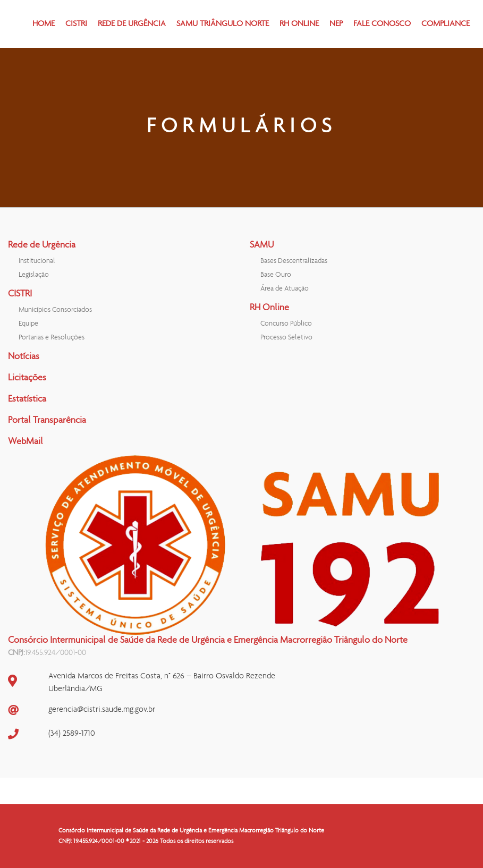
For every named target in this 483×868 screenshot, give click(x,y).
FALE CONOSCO (382, 24)
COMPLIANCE (446, 24)
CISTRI (76, 24)
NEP (336, 24)
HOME (44, 24)
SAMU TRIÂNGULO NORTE (223, 24)
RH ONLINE (299, 24)
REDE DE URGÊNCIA (132, 24)
